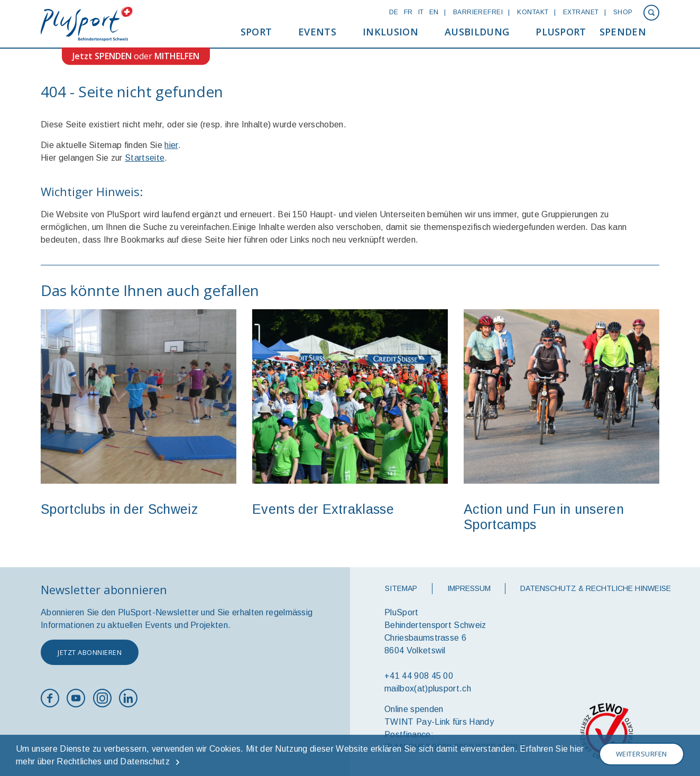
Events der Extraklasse (323, 509)
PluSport (561, 32)
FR (408, 12)
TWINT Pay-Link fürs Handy (439, 722)
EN (434, 12)
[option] (139, 417)
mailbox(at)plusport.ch (428, 689)
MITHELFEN (177, 56)
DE (394, 12)
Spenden (623, 32)
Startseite (145, 158)
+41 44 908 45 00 (419, 676)
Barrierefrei (478, 12)
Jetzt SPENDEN (102, 56)
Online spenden (414, 709)
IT (421, 12)
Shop (623, 12)
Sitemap (401, 588)
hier (171, 145)
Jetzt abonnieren (90, 652)
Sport (256, 32)
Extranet (581, 12)
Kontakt (533, 12)
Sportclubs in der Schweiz (119, 509)
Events (317, 32)
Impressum (469, 588)
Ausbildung (477, 32)
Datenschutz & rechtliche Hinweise (596, 588)
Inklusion (390, 32)
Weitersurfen (642, 754)
